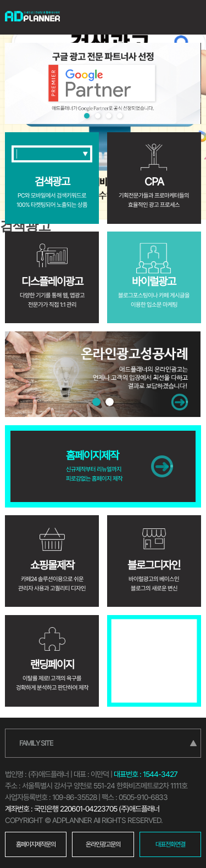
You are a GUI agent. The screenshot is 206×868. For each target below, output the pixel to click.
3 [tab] (109, 116)
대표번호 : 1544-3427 (146, 774)
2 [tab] (98, 116)
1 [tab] (87, 116)
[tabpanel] (103, 83)
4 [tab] (120, 116)
